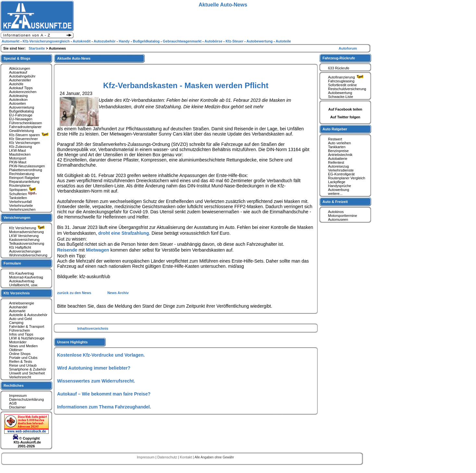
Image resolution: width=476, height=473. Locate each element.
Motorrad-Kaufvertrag (26, 277)
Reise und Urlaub (23, 365)
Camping (16, 323)
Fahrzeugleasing (341, 81)
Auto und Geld (20, 319)
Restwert (335, 139)
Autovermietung (22, 107)
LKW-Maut (18, 150)
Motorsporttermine (342, 216)
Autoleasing (18, 96)
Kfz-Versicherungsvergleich (47, 41)
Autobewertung (340, 93)
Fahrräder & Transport (27, 326)
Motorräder (18, 342)
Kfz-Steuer (235, 41)
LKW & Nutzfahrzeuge (27, 338)
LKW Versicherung (24, 236)
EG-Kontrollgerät (341, 174)
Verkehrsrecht (20, 377)
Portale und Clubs (23, 358)
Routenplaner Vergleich (347, 178)
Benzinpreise (338, 151)
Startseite (37, 48)
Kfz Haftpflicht (20, 247)
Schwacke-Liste (341, 97)
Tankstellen (18, 198)
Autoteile (283, 41)
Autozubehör (105, 41)
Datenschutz (168, 457)
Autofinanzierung (347, 77)
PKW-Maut (18, 162)
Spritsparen (23, 190)
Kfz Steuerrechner (24, 139)
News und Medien (23, 346)
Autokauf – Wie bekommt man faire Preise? (104, 394)
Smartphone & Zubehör (28, 369)
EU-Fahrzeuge (21, 115)
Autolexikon (18, 100)
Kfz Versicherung (28, 228)
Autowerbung (339, 190)
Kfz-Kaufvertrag (21, 273)
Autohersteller (20, 80)
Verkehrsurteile (21, 206)
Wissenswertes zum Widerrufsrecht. (96, 381)
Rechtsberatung (22, 174)
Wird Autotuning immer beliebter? (94, 368)
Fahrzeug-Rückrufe (339, 58)
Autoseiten (18, 103)
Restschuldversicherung (347, 89)
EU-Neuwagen (21, 119)
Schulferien (23, 194)
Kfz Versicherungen (24, 143)
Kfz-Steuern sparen (30, 135)
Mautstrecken (20, 154)
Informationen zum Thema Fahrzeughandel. (104, 407)
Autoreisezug (338, 166)
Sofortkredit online (342, 85)
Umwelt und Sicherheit (27, 373)
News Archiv (118, 293)
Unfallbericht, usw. (24, 285)
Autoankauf (18, 72)
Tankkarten (337, 147)
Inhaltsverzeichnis (93, 328)
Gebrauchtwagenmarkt (183, 41)
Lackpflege (337, 182)
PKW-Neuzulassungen (27, 166)
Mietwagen (98, 250)
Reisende (67, 250)
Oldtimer (16, 350)
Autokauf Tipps (21, 88)
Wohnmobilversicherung (28, 255)
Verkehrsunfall (20, 202)
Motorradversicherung (26, 232)
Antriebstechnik (340, 155)
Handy (125, 41)
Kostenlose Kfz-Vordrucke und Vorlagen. (101, 355)
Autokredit (82, 41)
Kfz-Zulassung (20, 147)
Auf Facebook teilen (345, 109)
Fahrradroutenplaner (25, 127)
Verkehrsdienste (341, 170)
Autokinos (336, 212)
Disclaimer (17, 407)
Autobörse (214, 41)
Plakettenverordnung (26, 170)
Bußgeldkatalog (21, 111)
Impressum (18, 396)
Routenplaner (20, 185)
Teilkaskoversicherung (27, 243)
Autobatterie (338, 159)
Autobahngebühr (22, 76)
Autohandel (18, 307)
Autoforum (348, 48)
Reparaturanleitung (24, 182)
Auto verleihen (339, 143)
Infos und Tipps (21, 334)
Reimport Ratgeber (24, 178)
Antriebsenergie (22, 303)
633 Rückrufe (339, 68)
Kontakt (186, 457)
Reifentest (336, 162)
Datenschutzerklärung (26, 399)
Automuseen (338, 219)
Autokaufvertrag (22, 281)
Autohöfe (16, 84)
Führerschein (19, 330)
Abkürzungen (20, 68)
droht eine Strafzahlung (124, 233)
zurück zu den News (75, 293)
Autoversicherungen (25, 251)
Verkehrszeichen (22, 209)
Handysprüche (340, 186)
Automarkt (17, 311)
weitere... (335, 194)
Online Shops (20, 354)
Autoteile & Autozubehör (28, 315)
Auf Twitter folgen (345, 117)
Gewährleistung (21, 131)
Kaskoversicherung (24, 240)
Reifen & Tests (21, 361)
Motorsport (18, 158)
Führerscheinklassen (26, 123)
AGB (13, 403)
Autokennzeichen (23, 92)
